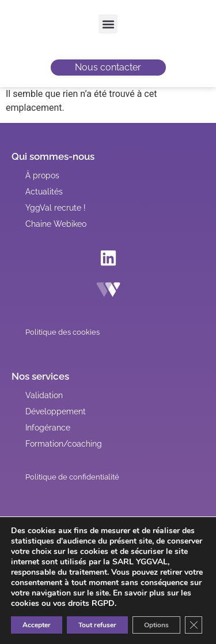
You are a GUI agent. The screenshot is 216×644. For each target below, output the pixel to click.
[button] (108, 24)
